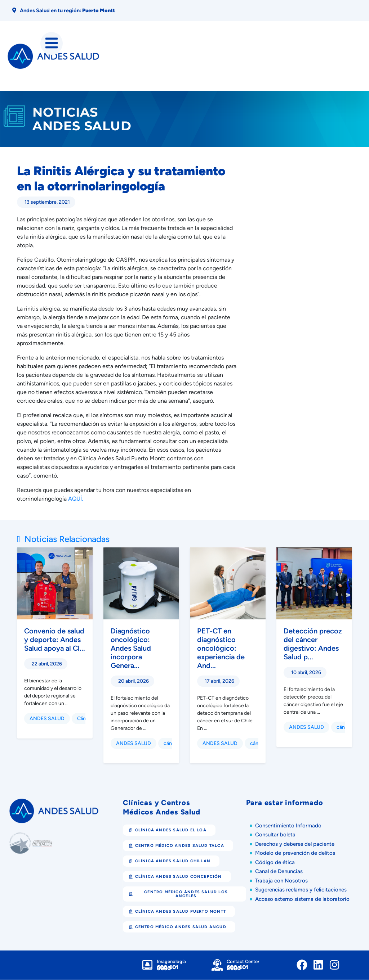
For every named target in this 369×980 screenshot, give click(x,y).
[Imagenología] (147, 965)
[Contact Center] (217, 965)
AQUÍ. (75, 499)
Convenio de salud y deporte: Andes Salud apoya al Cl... (55, 640)
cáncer (172, 744)
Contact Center (243, 962)
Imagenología (171, 962)
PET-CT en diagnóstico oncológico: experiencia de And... (221, 649)
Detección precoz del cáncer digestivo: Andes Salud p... (313, 644)
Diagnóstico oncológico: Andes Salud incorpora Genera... (131, 649)
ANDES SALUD (47, 719)
